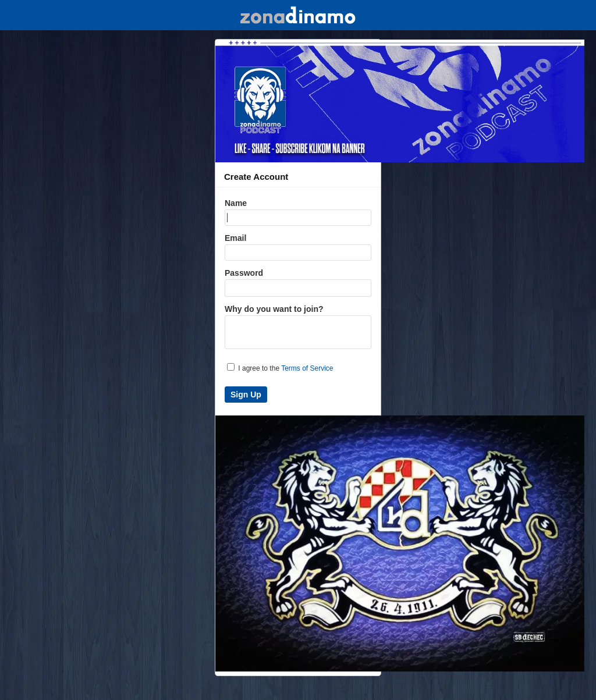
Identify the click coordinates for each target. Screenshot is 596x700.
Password (244, 273)
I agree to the (280, 368)
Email (235, 238)
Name (236, 203)
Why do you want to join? (274, 309)
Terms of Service (307, 368)
